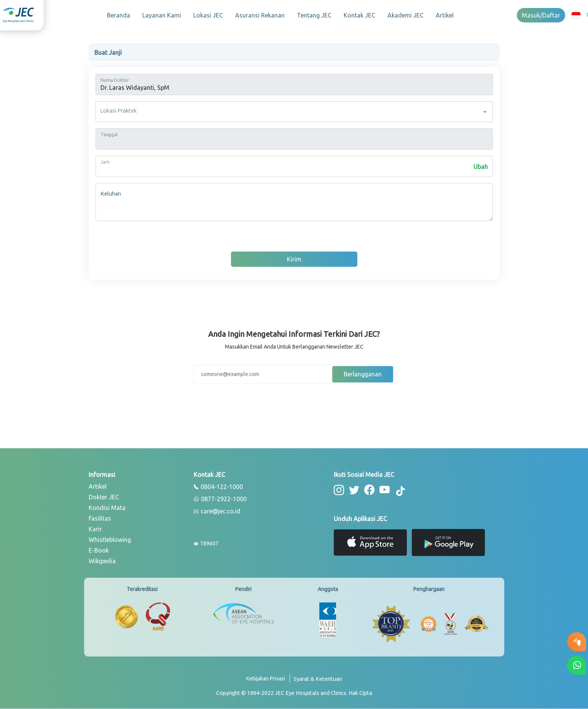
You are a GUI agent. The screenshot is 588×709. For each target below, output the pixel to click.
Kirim (294, 259)
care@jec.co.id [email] (217, 511)
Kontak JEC (359, 15)
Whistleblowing (110, 540)
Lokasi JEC (208, 15)
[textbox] (294, 112)
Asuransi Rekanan (260, 15)
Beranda (119, 15)
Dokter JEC (104, 497)
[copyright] (294, 693)
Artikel (445, 15)
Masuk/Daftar (541, 15)
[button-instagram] (339, 490)
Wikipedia (102, 561)
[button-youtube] (385, 490)
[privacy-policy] (268, 682)
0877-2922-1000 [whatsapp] (220, 499)
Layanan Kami (162, 15)
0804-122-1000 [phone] (218, 487)
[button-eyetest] (577, 642)
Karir (95, 529)
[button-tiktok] (401, 491)
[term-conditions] (318, 682)
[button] (576, 15)
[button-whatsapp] (577, 665)
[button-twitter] (354, 490)
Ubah (481, 167)
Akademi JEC (406, 15)
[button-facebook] (369, 490)
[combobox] (294, 112)
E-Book (99, 550)
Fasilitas (100, 518)
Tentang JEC (314, 15)
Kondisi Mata (107, 508)
